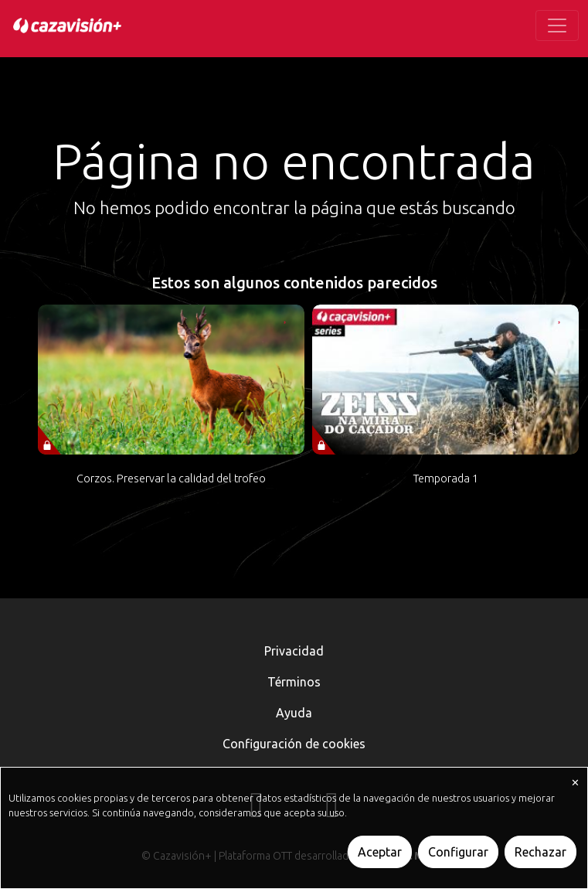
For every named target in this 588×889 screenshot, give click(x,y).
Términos (294, 682)
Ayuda (294, 713)
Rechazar (540, 852)
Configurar (458, 852)
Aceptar (380, 852)
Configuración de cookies (294, 744)
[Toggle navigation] (557, 26)
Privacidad (294, 651)
